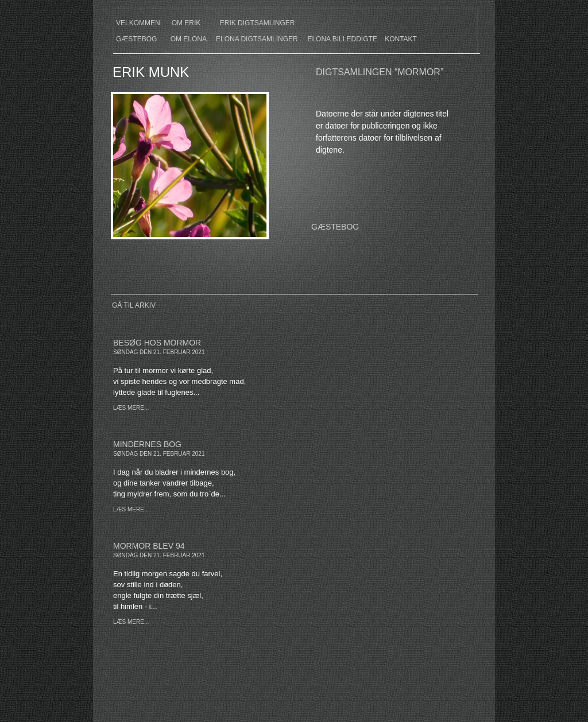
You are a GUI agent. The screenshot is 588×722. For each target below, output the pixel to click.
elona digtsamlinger (257, 39)
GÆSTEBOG (335, 227)
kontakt (401, 39)
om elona (189, 39)
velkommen (138, 23)
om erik (186, 23)
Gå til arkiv (134, 305)
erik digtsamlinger (258, 23)
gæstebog (136, 39)
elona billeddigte (342, 39)
